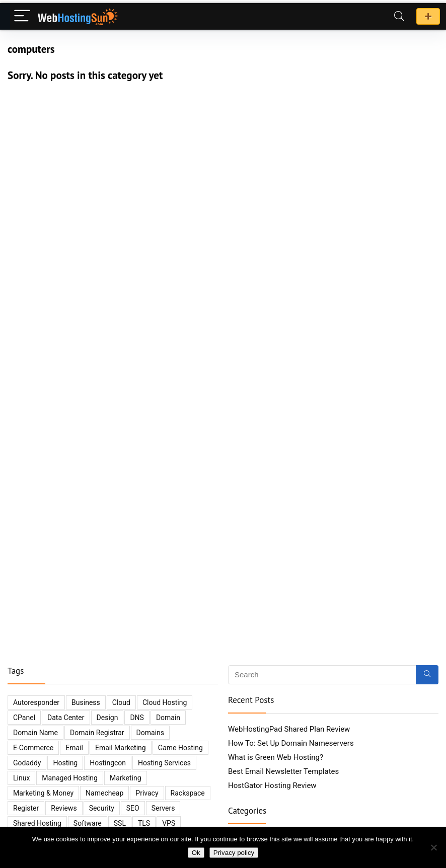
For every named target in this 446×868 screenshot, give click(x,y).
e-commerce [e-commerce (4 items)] (33, 748)
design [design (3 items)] (107, 718)
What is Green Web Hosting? (276, 757)
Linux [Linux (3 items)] (21, 778)
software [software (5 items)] (88, 823)
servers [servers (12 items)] (163, 808)
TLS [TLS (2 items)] (144, 823)
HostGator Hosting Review (272, 785)
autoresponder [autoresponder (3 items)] (36, 702)
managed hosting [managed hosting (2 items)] (70, 778)
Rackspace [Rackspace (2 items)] (188, 793)
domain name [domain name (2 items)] (35, 733)
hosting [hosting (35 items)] (65, 763)
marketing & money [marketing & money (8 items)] (43, 793)
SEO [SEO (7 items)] (133, 808)
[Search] (399, 16)
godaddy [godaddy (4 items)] (27, 763)
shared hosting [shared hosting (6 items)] (37, 823)
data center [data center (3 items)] (66, 718)
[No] (433, 847)
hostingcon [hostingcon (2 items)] (108, 763)
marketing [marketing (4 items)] (126, 778)
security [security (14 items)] (102, 808)
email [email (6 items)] (74, 748)
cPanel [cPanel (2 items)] (24, 718)
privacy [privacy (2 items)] (147, 793)
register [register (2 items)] (26, 808)
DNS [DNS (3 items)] (137, 718)
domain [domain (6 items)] (168, 718)
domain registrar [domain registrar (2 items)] (97, 733)
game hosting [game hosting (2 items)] (180, 748)
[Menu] (22, 16)
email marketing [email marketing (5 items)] (121, 748)
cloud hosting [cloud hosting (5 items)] (165, 702)
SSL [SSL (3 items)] (120, 823)
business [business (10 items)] (86, 702)
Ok (196, 853)
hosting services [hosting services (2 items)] (164, 763)
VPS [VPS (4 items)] (169, 823)
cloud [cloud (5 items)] (121, 702)
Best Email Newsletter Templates (283, 771)
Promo (428, 16)
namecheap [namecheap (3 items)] (104, 793)
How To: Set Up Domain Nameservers (291, 743)
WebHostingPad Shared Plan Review (289, 729)
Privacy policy (234, 853)
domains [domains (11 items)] (150, 733)
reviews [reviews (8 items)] (64, 808)
